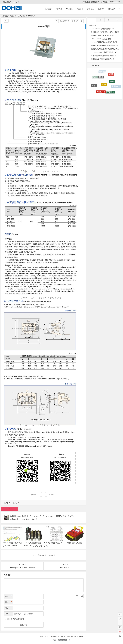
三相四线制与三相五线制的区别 (103, 59)
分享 (52, 495)
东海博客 (101, 9)
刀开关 (94, 86)
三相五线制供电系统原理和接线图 (104, 56)
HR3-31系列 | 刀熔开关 (28, 519)
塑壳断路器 (110, 93)
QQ (6, 614)
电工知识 (80, 9)
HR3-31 (9, 509)
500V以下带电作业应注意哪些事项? (104, 46)
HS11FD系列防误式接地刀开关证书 (104, 42)
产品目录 (69, 9)
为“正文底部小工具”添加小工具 (44, 555)
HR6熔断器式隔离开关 (73, 543)
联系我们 (112, 9)
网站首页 (48, 9)
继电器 (104, 86)
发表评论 (65, 21)
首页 (5, 16)
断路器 (95, 77)
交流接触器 (116, 86)
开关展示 (90, 9)
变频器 (111, 75)
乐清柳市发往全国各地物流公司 (103, 35)
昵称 (9, 596)
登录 (16, 2)
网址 (7, 608)
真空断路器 (101, 93)
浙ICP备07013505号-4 (61, 640)
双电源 (112, 83)
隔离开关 (21, 16)
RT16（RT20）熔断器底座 (101, 39)
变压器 (101, 78)
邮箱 (9, 602)
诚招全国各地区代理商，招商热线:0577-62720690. (101, 2)
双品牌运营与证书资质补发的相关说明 (105, 32)
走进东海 (59, 9)
